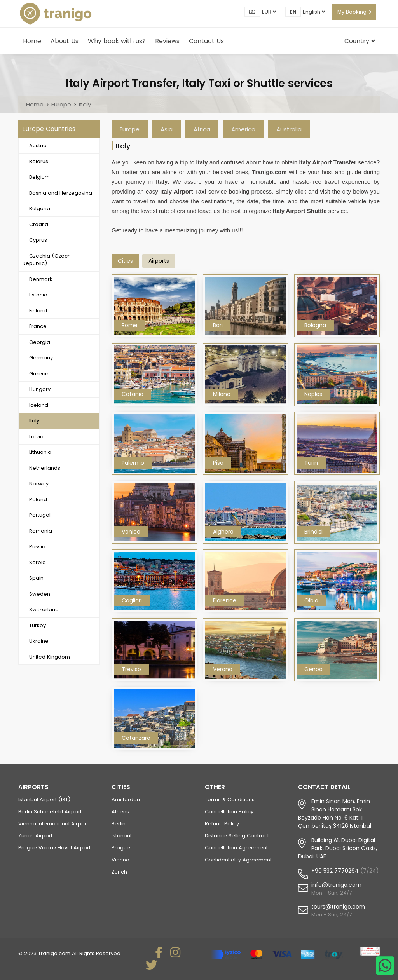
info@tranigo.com (336, 885)
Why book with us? (117, 41)
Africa (202, 129)
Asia (167, 129)
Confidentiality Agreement (238, 860)
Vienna (120, 860)
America (243, 129)
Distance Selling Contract (237, 836)
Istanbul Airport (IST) (44, 800)
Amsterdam (127, 800)
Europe (61, 104)
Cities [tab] (125, 261)
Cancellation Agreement (236, 848)
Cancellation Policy (229, 812)
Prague (121, 848)
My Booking (352, 12)
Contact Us (206, 41)
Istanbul (121, 836)
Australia (289, 129)
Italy (85, 104)
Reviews (167, 41)
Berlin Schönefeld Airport (50, 812)
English (314, 12)
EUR (269, 12)
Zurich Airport (35, 836)
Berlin (119, 824)
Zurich (119, 872)
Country (360, 41)
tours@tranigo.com (338, 907)
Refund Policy (222, 824)
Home (32, 41)
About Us (65, 41)
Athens (120, 812)
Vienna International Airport (53, 824)
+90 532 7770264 (335, 871)
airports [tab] (159, 261)
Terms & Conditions (230, 800)
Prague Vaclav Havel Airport (54, 848)
